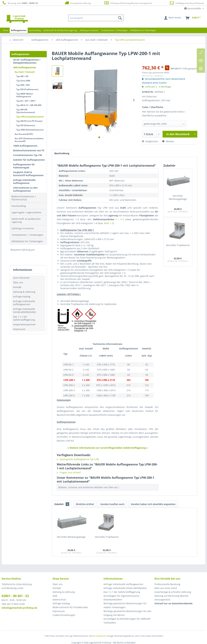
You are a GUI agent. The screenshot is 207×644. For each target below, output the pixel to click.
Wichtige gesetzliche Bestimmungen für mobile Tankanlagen (125, 605)
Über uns (18, 282)
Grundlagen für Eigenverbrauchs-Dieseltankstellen (122, 598)
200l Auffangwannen (25, 67)
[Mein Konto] (173, 18)
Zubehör (62, 504)
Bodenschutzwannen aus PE (29, 150)
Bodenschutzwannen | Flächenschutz (24, 198)
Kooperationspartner (24, 324)
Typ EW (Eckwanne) (26, 125)
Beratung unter (20, 3)
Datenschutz (59, 600)
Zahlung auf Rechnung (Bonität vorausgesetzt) (128, 3)
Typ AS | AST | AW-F (26, 101)
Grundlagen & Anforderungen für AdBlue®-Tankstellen (127, 621)
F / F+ (119, 219)
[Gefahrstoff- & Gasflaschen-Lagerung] (60, 30)
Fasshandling (19, 206)
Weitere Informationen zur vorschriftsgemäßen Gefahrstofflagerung (108, 448)
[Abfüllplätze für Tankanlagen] (143, 30)
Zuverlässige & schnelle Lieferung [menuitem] (173, 592)
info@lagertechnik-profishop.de (190, 3)
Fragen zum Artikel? (69, 472)
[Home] (6, 30)
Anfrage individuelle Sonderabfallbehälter (25, 310)
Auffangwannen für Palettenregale (24, 166)
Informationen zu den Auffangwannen (25, 189)
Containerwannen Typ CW (28, 155)
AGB (55, 596)
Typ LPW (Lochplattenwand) (30, 117)
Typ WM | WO (23, 85)
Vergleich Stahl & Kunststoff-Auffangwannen (28, 174)
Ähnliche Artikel (85, 504)
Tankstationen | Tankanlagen (27, 235)
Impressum (19, 329)
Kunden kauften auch (112, 504)
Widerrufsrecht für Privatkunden (70, 607)
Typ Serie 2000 (23, 81)
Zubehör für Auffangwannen (29, 160)
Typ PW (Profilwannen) (27, 89)
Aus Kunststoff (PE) (24, 134)
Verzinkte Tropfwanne (178, 245)
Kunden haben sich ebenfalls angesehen (153, 504)
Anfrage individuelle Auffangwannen (24, 303)
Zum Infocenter (21, 278)
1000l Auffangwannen (25, 146)
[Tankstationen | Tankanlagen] (114, 30)
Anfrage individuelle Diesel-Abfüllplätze (125, 588)
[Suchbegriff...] (96, 18)
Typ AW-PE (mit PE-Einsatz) (29, 121)
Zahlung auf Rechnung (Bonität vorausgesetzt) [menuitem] (171, 598)
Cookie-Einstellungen (64, 615)
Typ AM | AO (22, 76)
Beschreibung (62, 153)
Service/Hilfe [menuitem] (193, 8)
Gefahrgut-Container (23, 228)
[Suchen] (120, 18)
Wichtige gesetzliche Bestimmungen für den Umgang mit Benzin (128, 613)
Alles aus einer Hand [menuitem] (166, 588)
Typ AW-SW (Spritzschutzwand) (26, 111)
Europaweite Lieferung (77, 3)
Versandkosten (99, 636)
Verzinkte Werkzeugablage (178, 197)
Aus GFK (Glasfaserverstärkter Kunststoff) (29, 140)
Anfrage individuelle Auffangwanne (24, 181)
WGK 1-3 (109, 223)
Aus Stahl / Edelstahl (25, 72)
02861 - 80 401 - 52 (15, 596)
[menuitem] (96, 18)
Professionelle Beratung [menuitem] (167, 584)
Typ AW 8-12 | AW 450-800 (29, 105)
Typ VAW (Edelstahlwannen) (30, 130)
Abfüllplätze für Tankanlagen (27, 241)
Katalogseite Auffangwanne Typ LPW (78, 459)
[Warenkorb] (193, 18)
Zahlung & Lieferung (24, 292)
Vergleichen (150, 141)
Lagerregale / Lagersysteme (26, 212)
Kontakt (17, 287)
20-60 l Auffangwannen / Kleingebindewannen (27, 61)
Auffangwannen (20, 54)
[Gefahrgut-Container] (89, 30)
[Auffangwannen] (19, 30)
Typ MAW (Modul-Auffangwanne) (25, 95)
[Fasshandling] (35, 30)
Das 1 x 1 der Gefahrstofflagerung (24, 318)
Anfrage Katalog (22, 296)
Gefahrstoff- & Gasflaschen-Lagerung (26, 220)
